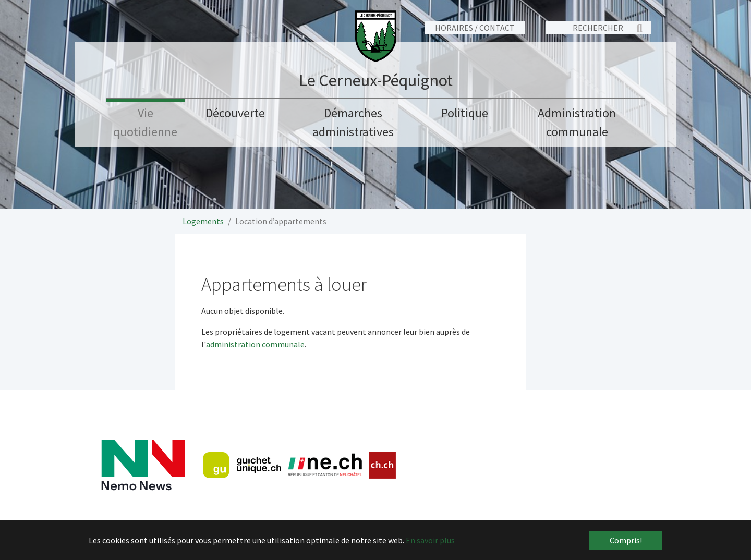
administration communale (255, 344)
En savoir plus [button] (430, 540)
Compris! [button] (626, 540)
